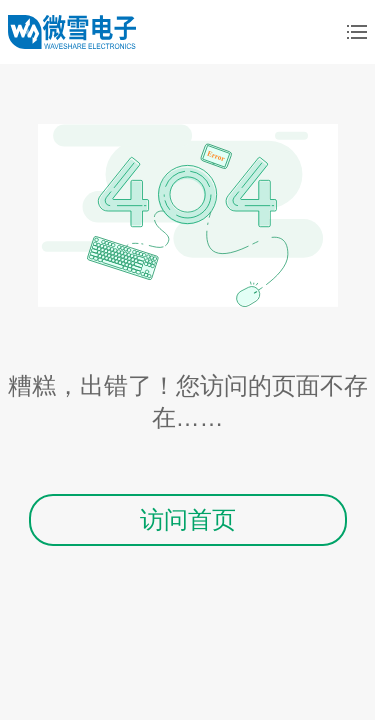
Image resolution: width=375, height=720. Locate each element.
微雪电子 (72, 32)
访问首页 (188, 519)
